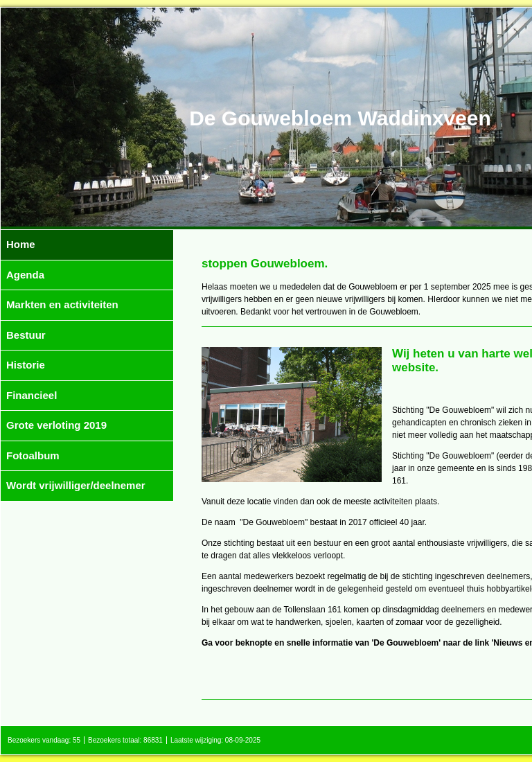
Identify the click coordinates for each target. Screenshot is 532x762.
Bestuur (26, 335)
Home (21, 244)
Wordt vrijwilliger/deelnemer (76, 485)
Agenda (25, 275)
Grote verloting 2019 (56, 425)
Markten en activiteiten (62, 304)
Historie (26, 365)
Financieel (32, 395)
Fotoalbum (33, 455)
